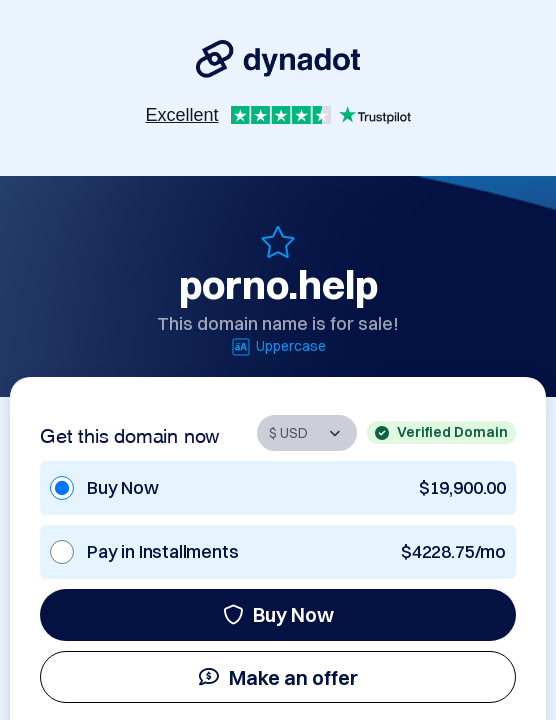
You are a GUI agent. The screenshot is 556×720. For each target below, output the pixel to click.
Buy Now (278, 614)
